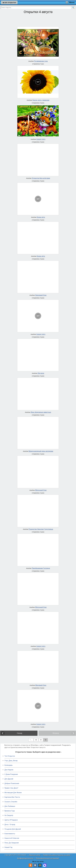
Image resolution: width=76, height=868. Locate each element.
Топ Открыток (10, 756)
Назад (20, 733)
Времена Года (10, 811)
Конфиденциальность (25, 858)
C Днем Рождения (11, 774)
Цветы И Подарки (11, 820)
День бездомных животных (41, 412)
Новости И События (12, 838)
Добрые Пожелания (12, 783)
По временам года (41, 61)
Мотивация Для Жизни (13, 793)
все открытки (9, 2)
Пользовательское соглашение (47, 858)
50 (46, 740)
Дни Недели (9, 770)
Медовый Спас (41, 685)
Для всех (41, 373)
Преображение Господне (41, 568)
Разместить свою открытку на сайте (57, 855)
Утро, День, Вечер (11, 761)
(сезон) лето (41, 139)
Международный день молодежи (41, 451)
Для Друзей (9, 779)
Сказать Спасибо (11, 802)
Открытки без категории (41, 178)
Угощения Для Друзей (13, 829)
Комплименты (10, 834)
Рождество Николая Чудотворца (41, 529)
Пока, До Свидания (12, 843)
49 (41, 740)
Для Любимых (10, 806)
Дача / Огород (10, 825)
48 (36, 740)
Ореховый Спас (41, 295)
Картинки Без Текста (12, 797)
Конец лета (41, 217)
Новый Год (8, 847)
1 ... (31, 740)
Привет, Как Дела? (11, 788)
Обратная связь (35, 855)
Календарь (9, 765)
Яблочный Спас (41, 490)
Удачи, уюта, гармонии (41, 100)
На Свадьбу (9, 815)
